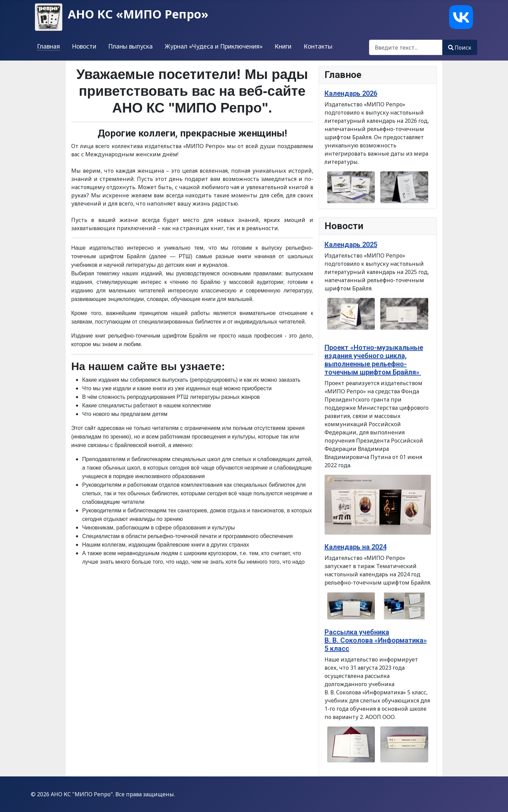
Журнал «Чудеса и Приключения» (214, 46)
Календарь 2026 (351, 93)
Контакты (318, 46)
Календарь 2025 (351, 245)
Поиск (460, 48)
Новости (84, 46)
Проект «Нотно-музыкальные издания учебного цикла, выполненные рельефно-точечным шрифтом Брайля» (374, 360)
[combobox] (406, 47)
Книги (283, 46)
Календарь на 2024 (355, 547)
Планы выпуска (130, 46)
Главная (48, 46)
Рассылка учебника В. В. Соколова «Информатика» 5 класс (376, 640)
